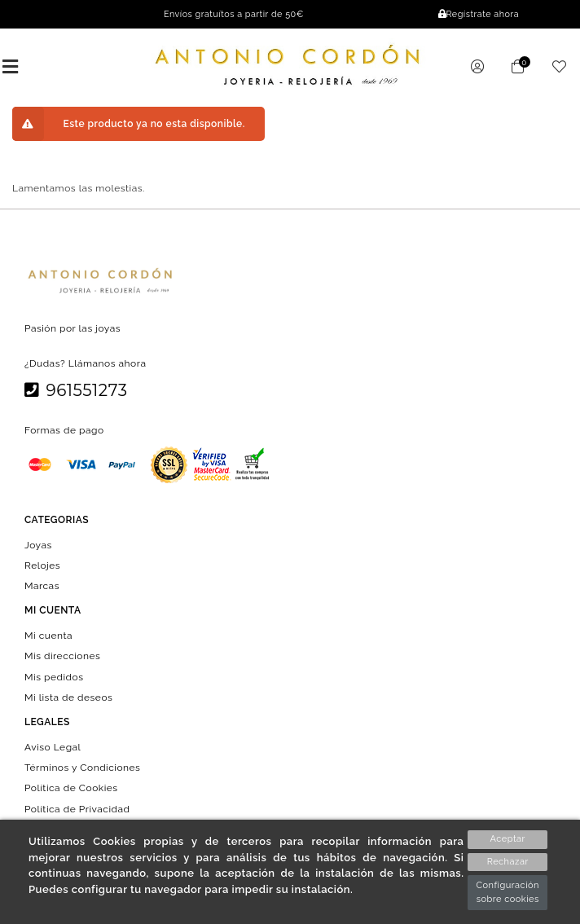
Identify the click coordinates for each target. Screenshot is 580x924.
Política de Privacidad (77, 808)
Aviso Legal (53, 747)
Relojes (42, 565)
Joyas (38, 544)
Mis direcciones (62, 656)
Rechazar (508, 862)
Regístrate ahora (479, 14)
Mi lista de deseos (68, 697)
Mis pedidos (54, 676)
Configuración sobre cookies (507, 892)
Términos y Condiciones (82, 768)
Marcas (42, 586)
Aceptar (508, 839)
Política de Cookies (71, 788)
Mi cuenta (48, 636)
